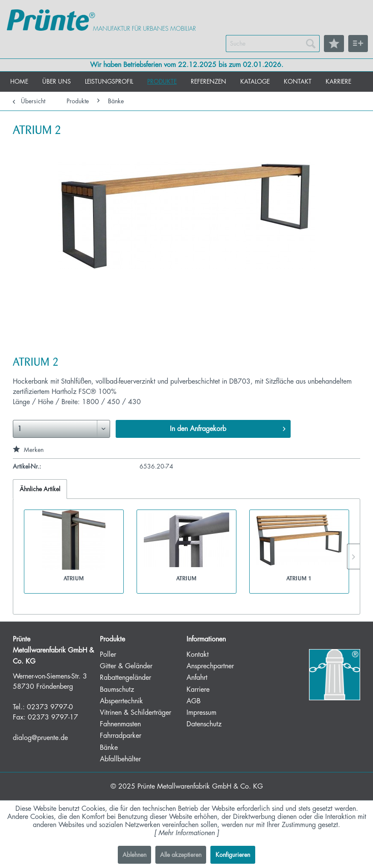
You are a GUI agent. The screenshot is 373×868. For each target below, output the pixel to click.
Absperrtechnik (121, 701)
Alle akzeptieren (181, 855)
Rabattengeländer (125, 678)
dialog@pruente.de (40, 738)
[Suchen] (311, 44)
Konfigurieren (233, 855)
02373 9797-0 (50, 707)
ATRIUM (74, 578)
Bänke (109, 748)
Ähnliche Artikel (40, 489)
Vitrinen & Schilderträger (136, 713)
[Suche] (273, 44)
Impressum (201, 713)
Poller (108, 655)
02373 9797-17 (53, 717)
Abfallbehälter (120, 759)
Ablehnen (134, 855)
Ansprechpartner (210, 666)
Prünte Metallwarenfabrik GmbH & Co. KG (200, 786)
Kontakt (198, 655)
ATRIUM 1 (299, 578)
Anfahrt (197, 678)
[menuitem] (273, 44)
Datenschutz (204, 724)
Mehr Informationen (186, 833)
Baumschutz (117, 690)
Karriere (198, 690)
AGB (194, 701)
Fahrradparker (121, 736)
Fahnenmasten (120, 724)
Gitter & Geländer (126, 666)
